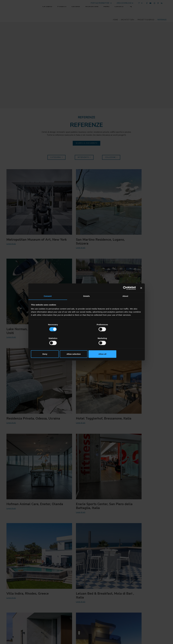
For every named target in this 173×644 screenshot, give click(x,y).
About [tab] (125, 303)
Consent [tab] (48, 303)
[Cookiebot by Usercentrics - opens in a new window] (124, 295)
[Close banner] (141, 295)
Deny (49, 347)
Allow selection (86, 347)
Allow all (124, 347)
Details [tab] (87, 303)
